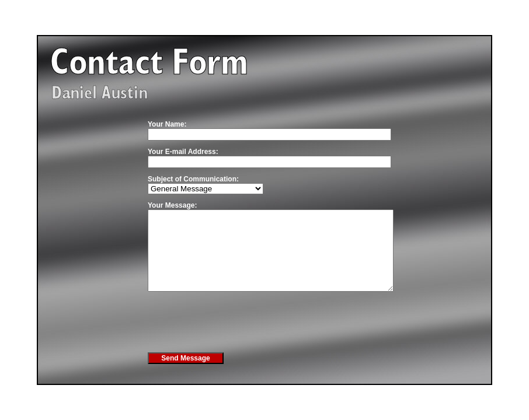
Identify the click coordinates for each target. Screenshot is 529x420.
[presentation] (236, 337)
